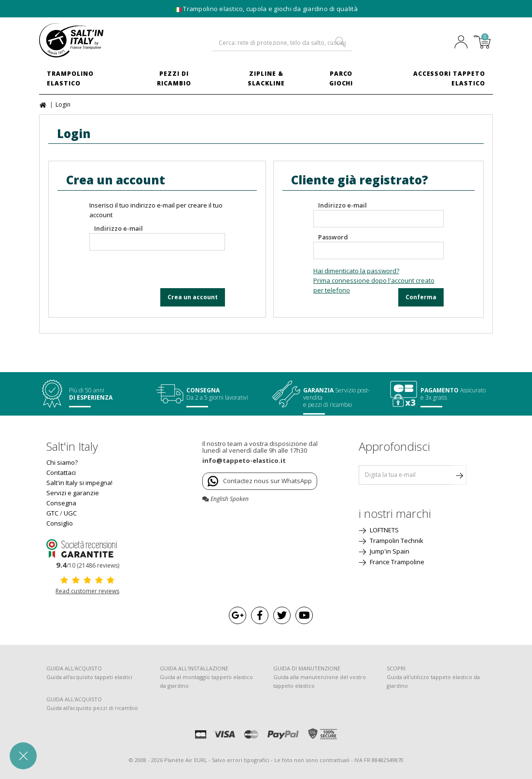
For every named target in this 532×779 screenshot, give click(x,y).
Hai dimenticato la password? (356, 271)
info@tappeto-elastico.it (244, 460)
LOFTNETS (384, 530)
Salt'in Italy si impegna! (79, 483)
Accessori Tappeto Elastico (449, 78)
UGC (70, 513)
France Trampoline (396, 562)
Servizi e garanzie (73, 493)
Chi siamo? (62, 462)
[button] (23, 756)
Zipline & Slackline (266, 78)
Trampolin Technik (396, 541)
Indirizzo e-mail (119, 228)
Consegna (61, 503)
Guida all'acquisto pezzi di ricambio (92, 708)
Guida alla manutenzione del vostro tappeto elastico (320, 681)
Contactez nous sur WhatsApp (260, 481)
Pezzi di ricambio (174, 78)
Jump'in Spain (389, 551)
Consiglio (60, 523)
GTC (52, 513)
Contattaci (61, 473)
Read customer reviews (87, 591)
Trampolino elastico (70, 78)
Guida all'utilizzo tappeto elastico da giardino (433, 681)
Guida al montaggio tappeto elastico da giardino (206, 681)
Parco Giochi (341, 78)
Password (333, 237)
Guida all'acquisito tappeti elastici (89, 677)
